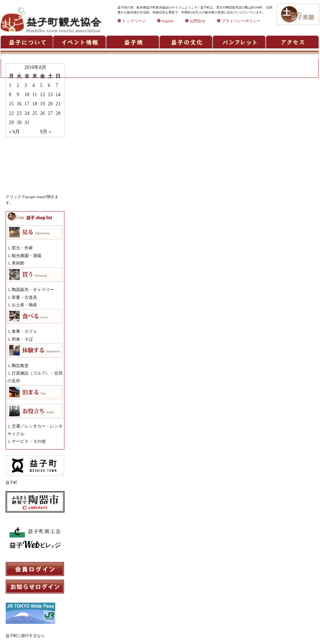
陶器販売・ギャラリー (33, 290)
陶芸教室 (20, 366)
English (165, 21)
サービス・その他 (29, 441)
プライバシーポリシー (239, 21)
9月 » (45, 132)
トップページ (132, 21)
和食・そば (22, 339)
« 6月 (14, 132)
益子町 (12, 483)
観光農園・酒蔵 (27, 256)
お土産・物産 (24, 305)
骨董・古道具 (24, 297)
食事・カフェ (24, 331)
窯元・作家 (22, 248)
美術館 (18, 263)
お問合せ (195, 21)
